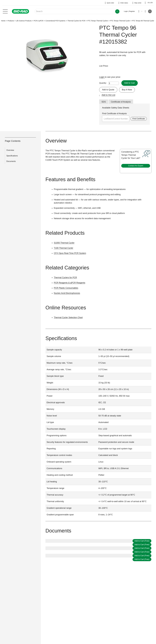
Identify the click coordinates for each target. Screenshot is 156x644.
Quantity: (103, 83)
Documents (11, 161)
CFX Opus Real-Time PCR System (70, 253)
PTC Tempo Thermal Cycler (120, 21)
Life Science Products (24, 21)
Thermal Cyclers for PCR (76, 21)
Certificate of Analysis (121, 102)
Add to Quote (108, 90)
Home (3, 21)
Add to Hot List (108, 95)
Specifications (12, 156)
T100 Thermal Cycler (64, 248)
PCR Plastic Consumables (66, 288)
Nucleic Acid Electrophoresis (67, 293)
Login (102, 77)
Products (11, 21)
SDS (104, 102)
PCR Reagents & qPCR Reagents (70, 283)
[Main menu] (5, 11)
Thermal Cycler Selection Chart (68, 317)
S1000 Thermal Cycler (64, 243)
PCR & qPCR (39, 21)
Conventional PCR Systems (55, 21)
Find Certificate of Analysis (114, 114)
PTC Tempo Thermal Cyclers (98, 21)
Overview (10, 150)
